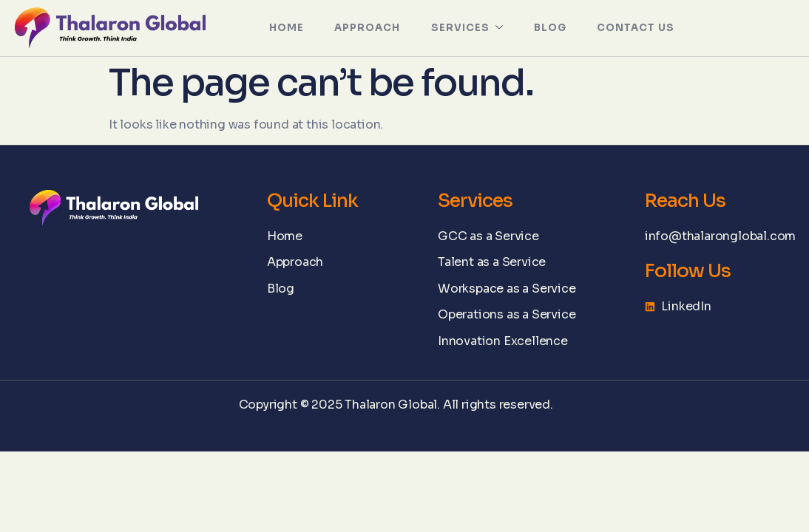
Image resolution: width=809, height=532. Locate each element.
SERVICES (465, 28)
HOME (280, 27)
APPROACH (363, 27)
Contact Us (637, 27)
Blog (548, 27)
